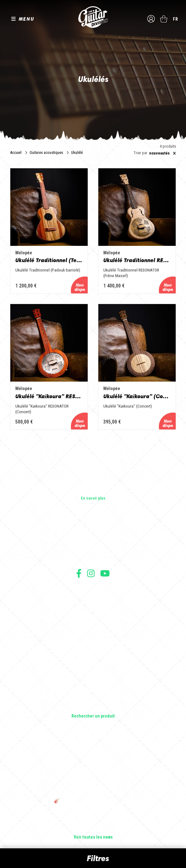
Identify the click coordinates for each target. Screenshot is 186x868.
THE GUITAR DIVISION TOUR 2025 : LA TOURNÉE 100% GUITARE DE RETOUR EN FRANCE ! (93, 787)
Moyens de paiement (93, 616)
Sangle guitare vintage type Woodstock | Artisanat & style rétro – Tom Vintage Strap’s (93, 755)
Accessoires (93, 699)
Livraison (93, 623)
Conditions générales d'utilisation (93, 589)
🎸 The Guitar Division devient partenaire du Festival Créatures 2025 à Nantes (93, 804)
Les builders (93, 531)
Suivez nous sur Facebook (79, 573)
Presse (93, 558)
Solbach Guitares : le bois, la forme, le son (93, 829)
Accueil (16, 152)
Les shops (93, 540)
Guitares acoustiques (46, 152)
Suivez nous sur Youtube (105, 573)
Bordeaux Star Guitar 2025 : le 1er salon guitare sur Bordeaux (93, 817)
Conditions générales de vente (93, 595)
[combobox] (162, 153)
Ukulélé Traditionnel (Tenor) (49, 260)
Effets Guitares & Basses (93, 690)
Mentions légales (93, 602)
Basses (93, 673)
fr (176, 19)
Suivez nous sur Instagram (91, 573)
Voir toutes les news (93, 837)
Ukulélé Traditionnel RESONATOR (137, 260)
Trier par (140, 153)
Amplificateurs (93, 681)
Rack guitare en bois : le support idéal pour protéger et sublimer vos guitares (93, 771)
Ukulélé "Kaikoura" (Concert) (137, 396)
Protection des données (93, 609)
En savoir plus (93, 498)
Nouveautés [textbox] (163, 153)
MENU (27, 19)
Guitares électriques (93, 655)
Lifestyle (93, 708)
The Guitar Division (93, 17)
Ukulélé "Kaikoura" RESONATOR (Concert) (49, 396)
